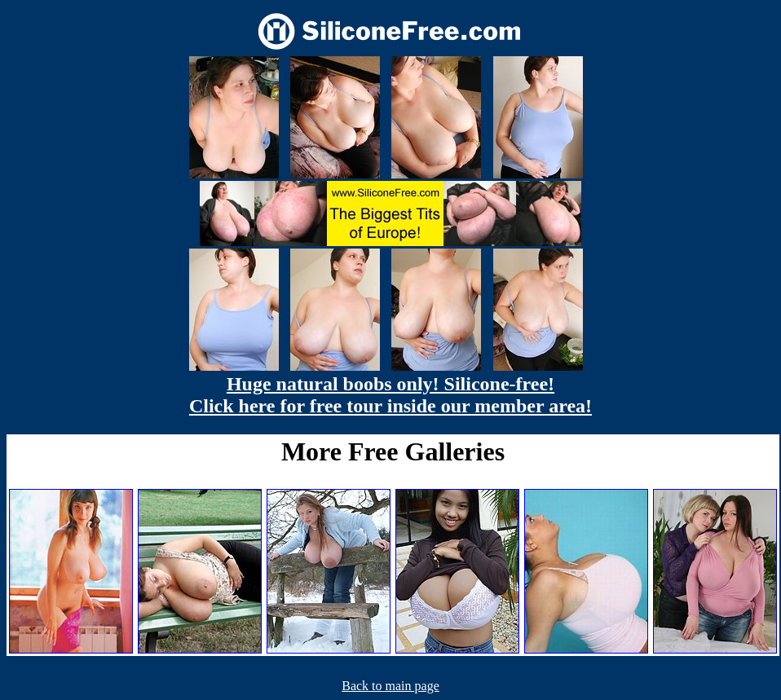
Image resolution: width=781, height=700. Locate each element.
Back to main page (390, 686)
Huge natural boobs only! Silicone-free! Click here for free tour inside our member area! (390, 395)
